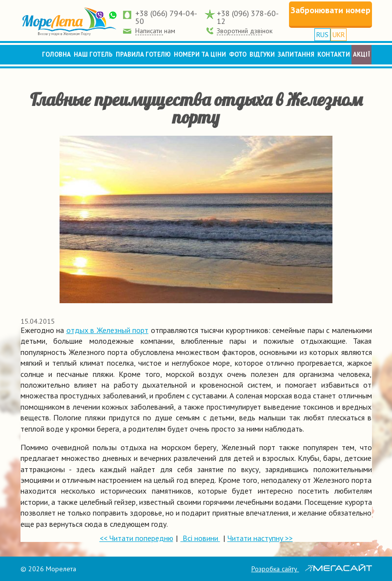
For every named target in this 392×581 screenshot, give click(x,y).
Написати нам (155, 31)
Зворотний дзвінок (245, 31)
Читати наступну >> (260, 538)
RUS (322, 35)
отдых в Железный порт (108, 330)
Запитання (296, 54)
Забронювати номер (330, 10)
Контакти (334, 54)
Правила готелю (143, 54)
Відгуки (262, 54)
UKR (339, 35)
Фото (238, 54)
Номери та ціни (200, 54)
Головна (56, 54)
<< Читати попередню (136, 538)
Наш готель (93, 54)
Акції (361, 54)
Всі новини (200, 538)
